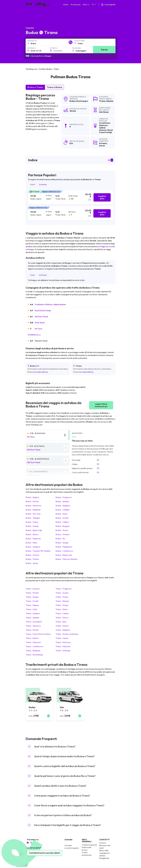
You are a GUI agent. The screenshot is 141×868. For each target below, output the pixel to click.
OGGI (32, 185)
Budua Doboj (32, 522)
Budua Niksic (32, 543)
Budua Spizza (32, 563)
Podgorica (104, 246)
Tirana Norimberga (34, 655)
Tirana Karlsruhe (63, 646)
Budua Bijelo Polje (34, 530)
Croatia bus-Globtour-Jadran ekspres (50, 304)
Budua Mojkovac (33, 538)
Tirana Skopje (32, 597)
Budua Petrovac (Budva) (66, 559)
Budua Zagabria (63, 506)
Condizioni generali (89, 845)
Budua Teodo (62, 530)
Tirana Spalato (32, 618)
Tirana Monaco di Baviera (67, 634)
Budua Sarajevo (33, 547)
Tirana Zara (61, 622)
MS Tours (38, 329)
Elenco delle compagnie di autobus (104, 853)
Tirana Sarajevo (33, 613)
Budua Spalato (62, 501)
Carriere (103, 843)
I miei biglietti (108, 5)
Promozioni (76, 5)
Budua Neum (62, 514)
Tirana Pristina (32, 593)
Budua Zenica (32, 534)
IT (94, 5)
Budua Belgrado (33, 510)
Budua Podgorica (64, 497)
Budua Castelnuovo (64, 551)
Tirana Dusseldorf (34, 622)
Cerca (104, 50)
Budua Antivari (32, 555)
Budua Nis (60, 538)
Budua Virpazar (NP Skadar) (38, 551)
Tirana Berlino (32, 638)
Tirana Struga (62, 605)
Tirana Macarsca (63, 642)
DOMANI (43, 185)
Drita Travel (40, 323)
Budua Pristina (32, 559)
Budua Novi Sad (33, 514)
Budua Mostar (32, 501)
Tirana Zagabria (63, 630)
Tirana (102, 101)
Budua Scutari (62, 518)
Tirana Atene (62, 609)
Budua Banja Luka (64, 555)
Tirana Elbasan (62, 601)
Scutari (112, 246)
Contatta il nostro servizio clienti (44, 853)
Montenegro (82, 101)
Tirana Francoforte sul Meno (38, 634)
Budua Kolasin (32, 526)
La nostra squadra (72, 848)
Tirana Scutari (62, 593)
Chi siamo (68, 845)
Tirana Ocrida (32, 601)
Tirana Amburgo (63, 651)
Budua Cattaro (62, 522)
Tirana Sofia (31, 609)
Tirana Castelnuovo (34, 646)
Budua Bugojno (63, 526)
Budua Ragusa (32, 497)
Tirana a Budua (54, 87)
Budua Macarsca (33, 506)
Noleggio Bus (104, 858)
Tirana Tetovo (62, 618)
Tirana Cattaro (62, 613)
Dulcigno (31, 249)
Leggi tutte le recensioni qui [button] (101, 405)
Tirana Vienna (62, 638)
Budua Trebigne (33, 518)
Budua (72, 101)
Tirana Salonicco (33, 626)
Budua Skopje (62, 543)
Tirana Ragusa (32, 605)
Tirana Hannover (33, 642)
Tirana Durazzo (33, 589)
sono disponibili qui (40, 372)
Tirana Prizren (62, 597)
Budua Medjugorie (64, 547)
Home (66, 5)
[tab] (71, 197)
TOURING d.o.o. (34, 335)
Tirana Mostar (32, 630)
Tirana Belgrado (33, 651)
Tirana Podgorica (63, 589)
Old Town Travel (41, 317)
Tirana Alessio (62, 626)
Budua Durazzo (63, 534)
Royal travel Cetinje (43, 310)
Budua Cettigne (63, 510)
